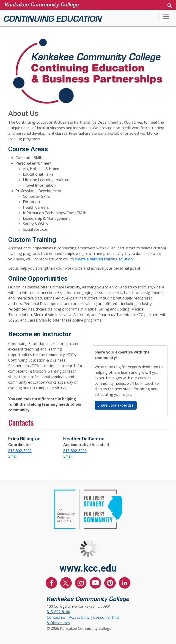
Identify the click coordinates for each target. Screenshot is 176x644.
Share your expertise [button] (117, 405)
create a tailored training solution (104, 259)
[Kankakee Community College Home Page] (82, 5)
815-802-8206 (75, 451)
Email (13, 456)
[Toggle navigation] (166, 17)
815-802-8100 (58, 612)
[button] (170, 5)
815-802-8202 (20, 451)
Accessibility (79, 617)
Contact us (56, 617)
